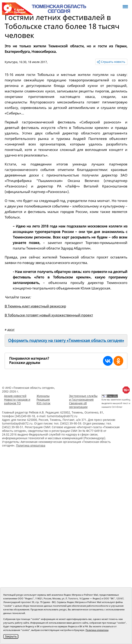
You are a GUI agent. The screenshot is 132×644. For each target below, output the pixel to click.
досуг (11, 330)
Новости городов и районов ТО (17, 401)
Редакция (43, 400)
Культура (11, 62)
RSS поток (43, 403)
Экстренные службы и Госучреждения (83, 398)
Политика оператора (31, 445)
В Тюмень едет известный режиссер (35, 306)
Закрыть (11, 636)
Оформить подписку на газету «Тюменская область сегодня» (66, 340)
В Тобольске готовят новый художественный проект (49, 315)
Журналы (43, 396)
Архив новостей (15, 396)
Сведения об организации (78, 405)
